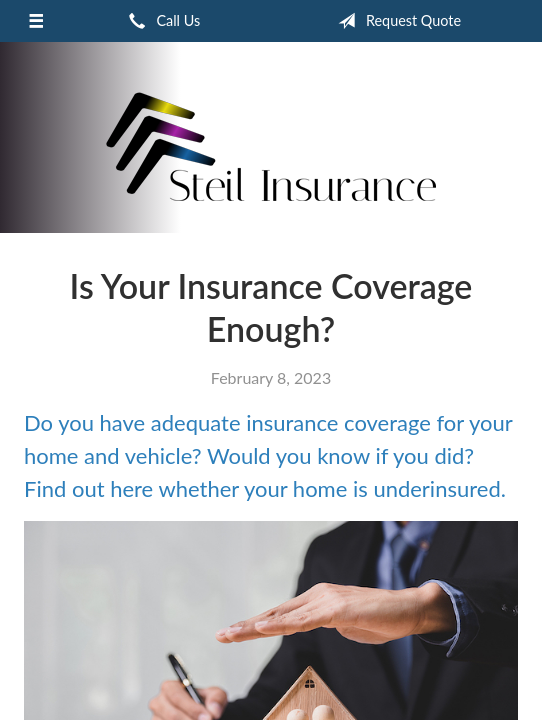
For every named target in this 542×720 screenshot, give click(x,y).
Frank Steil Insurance (271, 146)
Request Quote (395, 21)
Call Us (160, 21)
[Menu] (36, 21)
